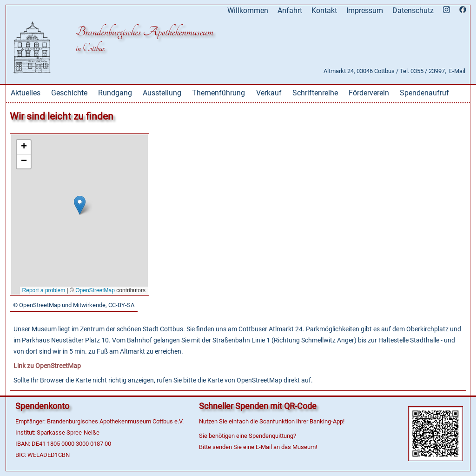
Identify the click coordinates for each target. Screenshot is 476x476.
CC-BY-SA (121, 305)
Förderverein (369, 93)
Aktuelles (26, 93)
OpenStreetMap (40, 305)
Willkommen (248, 10)
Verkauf (269, 93)
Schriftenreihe (315, 93)
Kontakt (324, 10)
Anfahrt (290, 10)
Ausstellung (162, 93)
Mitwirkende (89, 305)
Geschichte (69, 93)
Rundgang (115, 93)
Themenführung (218, 93)
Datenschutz (413, 10)
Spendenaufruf (424, 93)
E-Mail (457, 71)
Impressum (365, 10)
